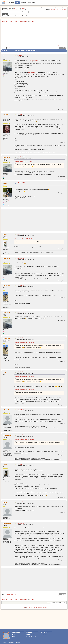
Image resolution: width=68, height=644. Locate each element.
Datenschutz (31, 636)
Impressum (31, 634)
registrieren (25, 8)
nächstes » (64, 46)
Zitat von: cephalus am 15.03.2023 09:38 (24, 343)
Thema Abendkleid (33, 60)
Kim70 (6, 502)
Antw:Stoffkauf (21, 114)
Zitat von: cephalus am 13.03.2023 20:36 (24, 239)
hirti (5, 465)
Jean (6, 183)
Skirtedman (8, 410)
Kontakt (29, 633)
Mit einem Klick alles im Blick (58, 10)
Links (14, 636)
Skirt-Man (7, 286)
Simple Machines (34, 607)
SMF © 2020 (28, 607)
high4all (7, 115)
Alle (9, 48)
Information (45, 633)
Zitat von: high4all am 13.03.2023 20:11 (24, 162)
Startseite (16, 633)
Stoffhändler (32, 73)
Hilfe (14, 634)
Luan (6, 235)
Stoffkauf (19, 55)
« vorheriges (57, 46)
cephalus (7, 56)
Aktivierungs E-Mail (14, 10)
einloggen (17, 8)
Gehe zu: (48, 603)
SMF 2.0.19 (23, 607)
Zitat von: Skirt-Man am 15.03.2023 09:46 (25, 440)
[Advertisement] (34, 34)
